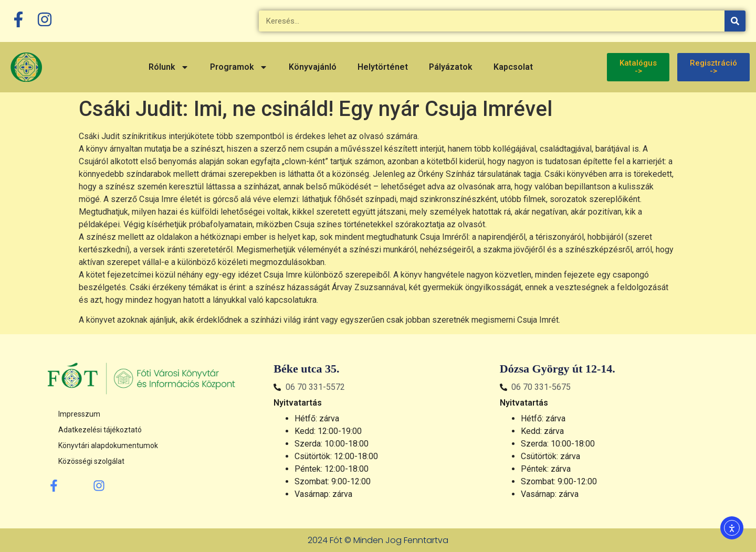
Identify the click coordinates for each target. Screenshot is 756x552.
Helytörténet (383, 67)
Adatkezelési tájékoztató (100, 430)
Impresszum (79, 414)
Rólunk (169, 67)
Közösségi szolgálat (91, 461)
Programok (239, 67)
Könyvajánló (313, 67)
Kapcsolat (513, 67)
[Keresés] (735, 21)
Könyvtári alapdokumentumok (108, 445)
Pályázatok (451, 67)
